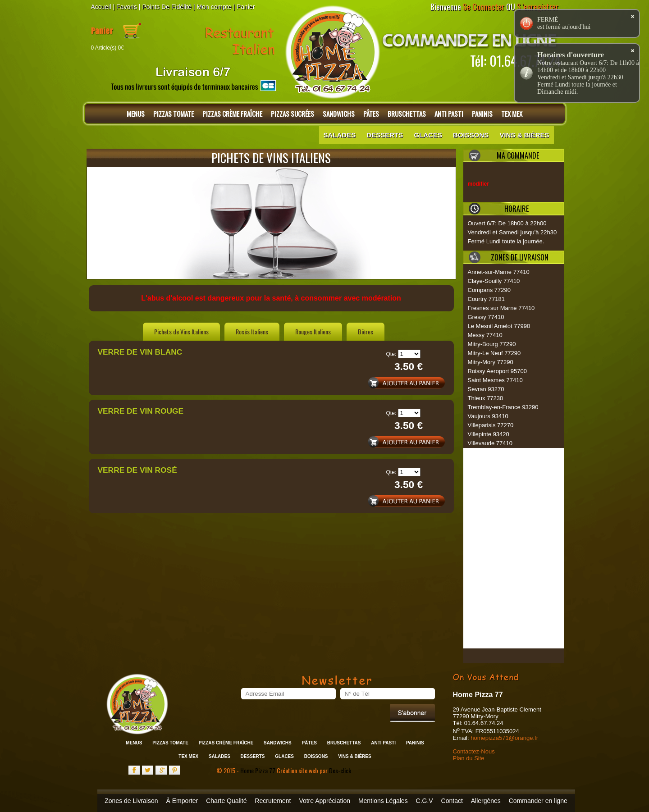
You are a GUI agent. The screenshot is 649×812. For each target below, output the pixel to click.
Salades (340, 135)
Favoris (127, 7)
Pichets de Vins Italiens (181, 331)
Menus (136, 114)
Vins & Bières (524, 135)
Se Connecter (484, 7)
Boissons (471, 135)
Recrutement (273, 801)
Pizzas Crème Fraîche (232, 114)
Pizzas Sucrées (293, 114)
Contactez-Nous (474, 751)
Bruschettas (407, 114)
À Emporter (182, 801)
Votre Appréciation (324, 801)
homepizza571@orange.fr (504, 738)
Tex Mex (512, 114)
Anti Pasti (449, 114)
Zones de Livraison (131, 801)
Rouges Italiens (313, 331)
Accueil (101, 7)
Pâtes (371, 114)
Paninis (482, 114)
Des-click (340, 770)
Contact (452, 801)
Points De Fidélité (167, 7)
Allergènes (486, 801)
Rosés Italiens (252, 331)
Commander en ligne (538, 801)
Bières (366, 331)
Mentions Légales (383, 801)
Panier (246, 7)
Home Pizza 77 (258, 770)
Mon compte (214, 7)
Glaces (428, 135)
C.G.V (425, 801)
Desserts (385, 135)
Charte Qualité (226, 801)
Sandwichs (339, 114)
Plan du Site (469, 758)
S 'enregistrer (538, 7)
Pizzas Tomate (174, 114)
